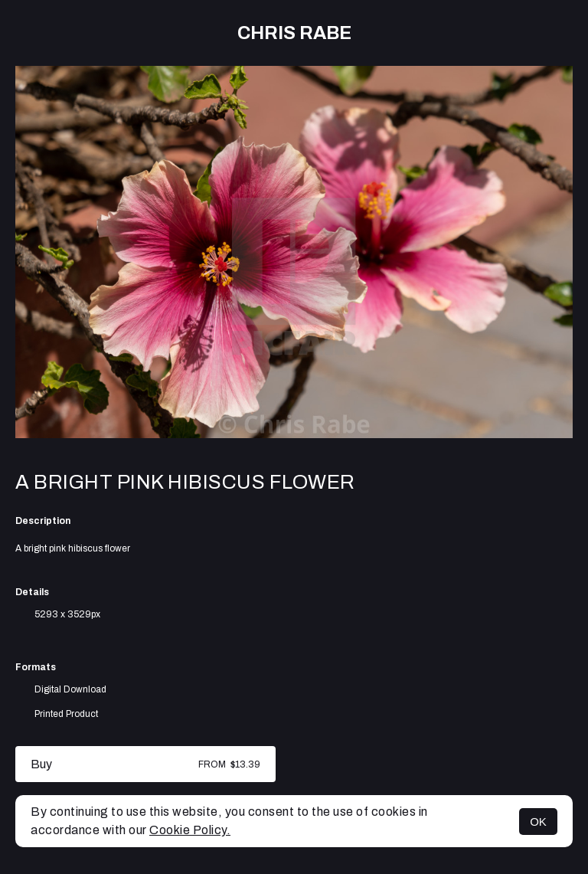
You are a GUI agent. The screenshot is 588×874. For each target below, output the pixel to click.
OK (538, 822)
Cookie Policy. (190, 830)
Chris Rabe (294, 33)
